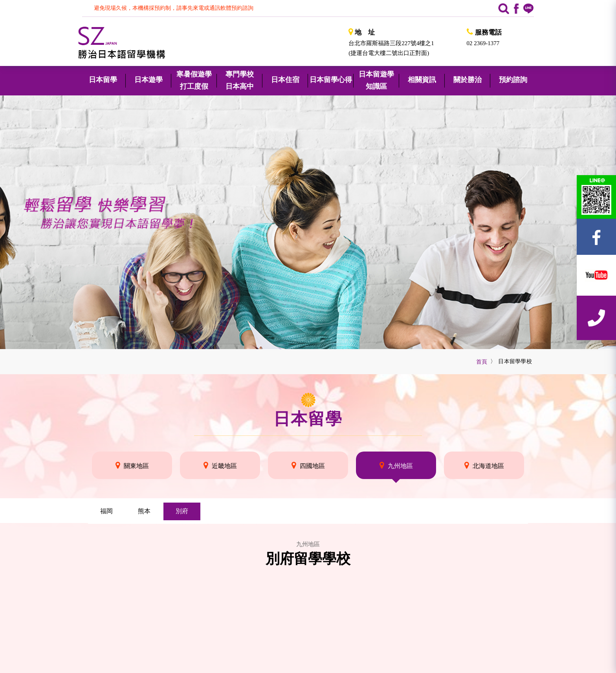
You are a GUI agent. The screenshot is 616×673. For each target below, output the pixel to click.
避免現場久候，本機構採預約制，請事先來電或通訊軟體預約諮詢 (174, 8)
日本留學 (308, 419)
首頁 (482, 362)
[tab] (106, 511)
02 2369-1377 (483, 43)
